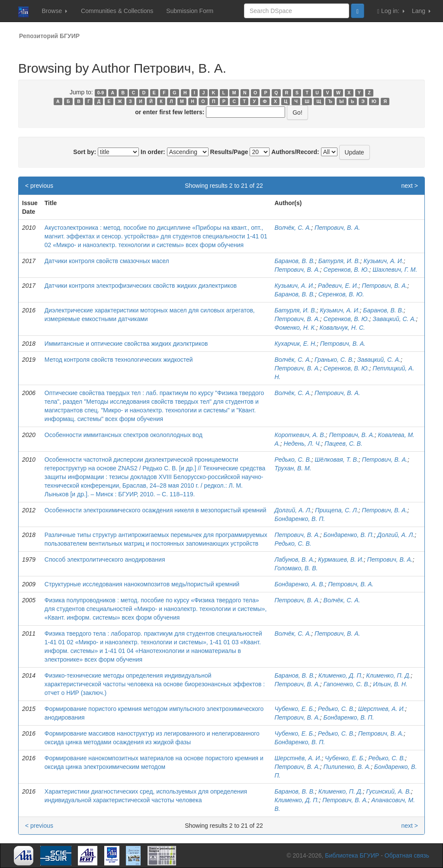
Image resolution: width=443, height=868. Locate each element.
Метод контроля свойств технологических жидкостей (119, 360)
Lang (421, 11)
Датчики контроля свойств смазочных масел (107, 261)
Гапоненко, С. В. (347, 684)
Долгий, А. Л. (293, 510)
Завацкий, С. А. (394, 319)
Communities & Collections (117, 11)
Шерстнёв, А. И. (298, 758)
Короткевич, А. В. (300, 435)
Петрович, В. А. (337, 228)
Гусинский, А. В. (388, 791)
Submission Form (190, 11)
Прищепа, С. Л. (337, 510)
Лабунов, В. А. (294, 559)
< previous (39, 186)
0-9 (101, 93)
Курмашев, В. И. (341, 559)
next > (409, 186)
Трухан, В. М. (293, 468)
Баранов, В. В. (294, 261)
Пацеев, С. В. (343, 444)
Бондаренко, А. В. (299, 584)
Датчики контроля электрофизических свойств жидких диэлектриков (141, 286)
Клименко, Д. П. (341, 675)
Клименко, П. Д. (388, 675)
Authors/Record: (295, 152)
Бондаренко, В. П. (300, 519)
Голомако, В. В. (296, 568)
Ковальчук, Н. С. (342, 328)
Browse (54, 11)
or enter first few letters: (170, 112)
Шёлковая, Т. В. (336, 460)
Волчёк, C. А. (293, 360)
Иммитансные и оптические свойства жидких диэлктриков (126, 344)
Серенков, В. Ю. (347, 270)
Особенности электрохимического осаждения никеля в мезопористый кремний (156, 510)
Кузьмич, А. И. (383, 261)
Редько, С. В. (293, 460)
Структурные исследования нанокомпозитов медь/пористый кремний (142, 584)
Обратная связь (407, 855)
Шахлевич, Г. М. (395, 270)
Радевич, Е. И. (338, 286)
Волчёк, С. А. (293, 228)
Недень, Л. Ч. (302, 444)
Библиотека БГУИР (352, 855)
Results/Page (229, 152)
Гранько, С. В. (334, 360)
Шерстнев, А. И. (382, 709)
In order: (153, 152)
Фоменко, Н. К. (295, 328)
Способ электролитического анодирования (105, 559)
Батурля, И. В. (339, 261)
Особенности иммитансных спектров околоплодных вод (124, 435)
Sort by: (85, 152)
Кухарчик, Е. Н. (295, 344)
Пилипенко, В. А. (347, 767)
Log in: (391, 11)
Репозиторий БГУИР (49, 36)
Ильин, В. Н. (390, 684)
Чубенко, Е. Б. (294, 709)
